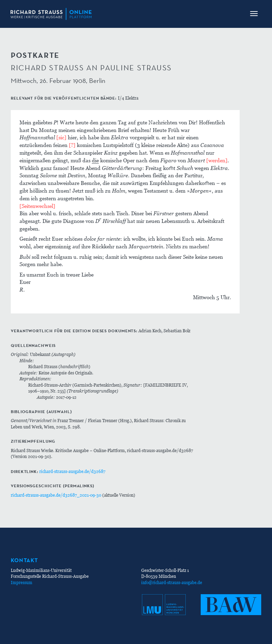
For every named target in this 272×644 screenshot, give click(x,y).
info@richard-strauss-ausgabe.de (172, 583)
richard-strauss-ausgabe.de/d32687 (72, 471)
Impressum (22, 583)
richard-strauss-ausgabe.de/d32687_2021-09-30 (56, 495)
